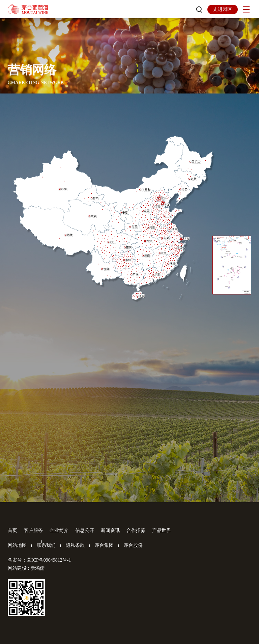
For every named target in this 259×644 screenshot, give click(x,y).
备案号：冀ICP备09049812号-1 (39, 560)
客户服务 (33, 530)
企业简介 (59, 530)
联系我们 (46, 545)
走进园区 (223, 9)
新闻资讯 (110, 530)
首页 (12, 530)
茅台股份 (133, 545)
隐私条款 (75, 545)
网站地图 (17, 545)
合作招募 (136, 530)
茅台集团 (104, 545)
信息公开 (85, 530)
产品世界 (162, 530)
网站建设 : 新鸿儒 (26, 568)
